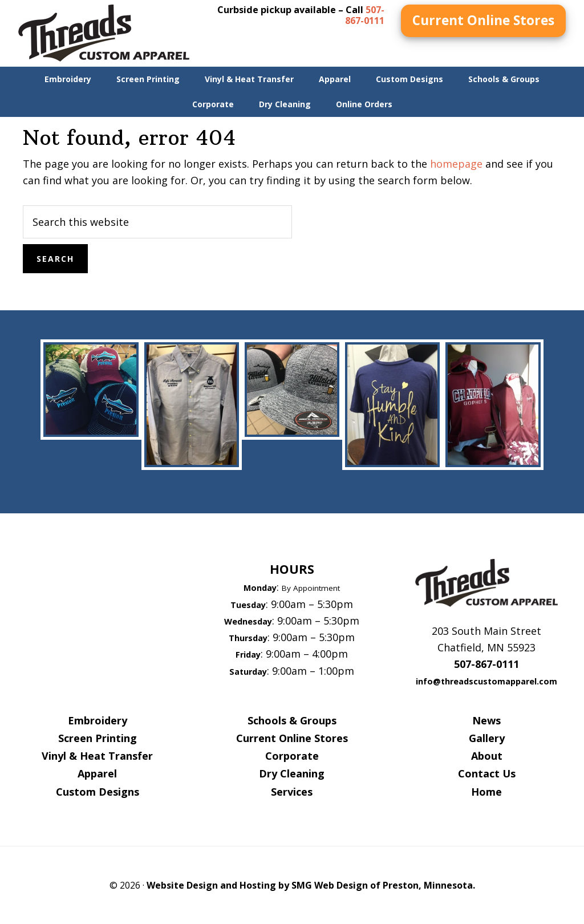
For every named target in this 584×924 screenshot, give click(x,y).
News (486, 720)
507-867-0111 (365, 15)
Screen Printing (98, 738)
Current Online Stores (483, 20)
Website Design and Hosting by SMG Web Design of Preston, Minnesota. (311, 885)
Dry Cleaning (292, 773)
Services (292, 792)
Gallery (487, 738)
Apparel (97, 773)
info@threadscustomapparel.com (486, 681)
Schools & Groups (292, 720)
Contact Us (487, 773)
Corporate (292, 756)
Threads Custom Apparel (104, 33)
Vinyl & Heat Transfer (97, 756)
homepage (456, 164)
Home (486, 792)
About (487, 756)
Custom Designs (98, 792)
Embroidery (98, 720)
